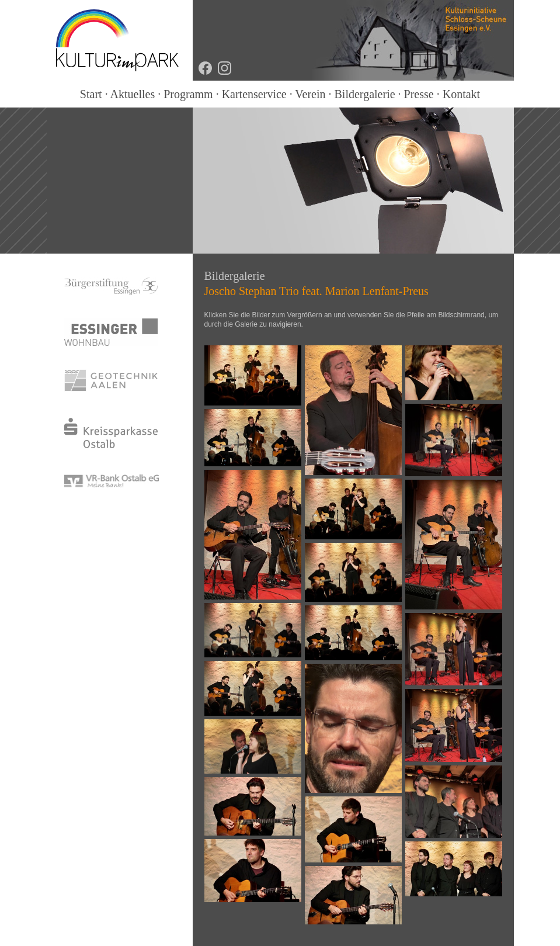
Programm (188, 94)
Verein (310, 94)
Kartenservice (254, 94)
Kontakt (461, 94)
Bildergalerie (365, 94)
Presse (419, 94)
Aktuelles (133, 94)
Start (91, 94)
